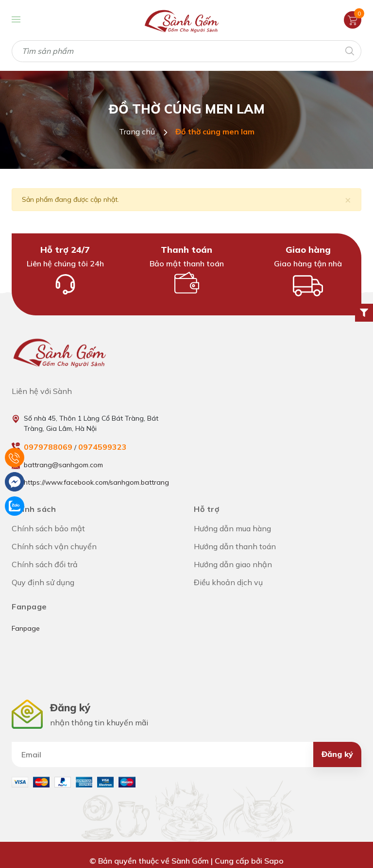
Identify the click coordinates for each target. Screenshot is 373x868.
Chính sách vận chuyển (54, 546)
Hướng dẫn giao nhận (233, 564)
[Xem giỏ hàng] (353, 19)
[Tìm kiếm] (349, 50)
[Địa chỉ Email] (186, 754)
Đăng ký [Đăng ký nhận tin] (337, 754)
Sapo (274, 861)
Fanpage (26, 628)
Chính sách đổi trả (45, 564)
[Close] (348, 200)
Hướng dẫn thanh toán (235, 546)
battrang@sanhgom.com (63, 465)
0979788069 (48, 447)
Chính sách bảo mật (48, 528)
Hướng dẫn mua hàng (232, 528)
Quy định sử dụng (43, 582)
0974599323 (102, 447)
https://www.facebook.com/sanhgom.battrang (96, 482)
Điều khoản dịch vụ (228, 582)
